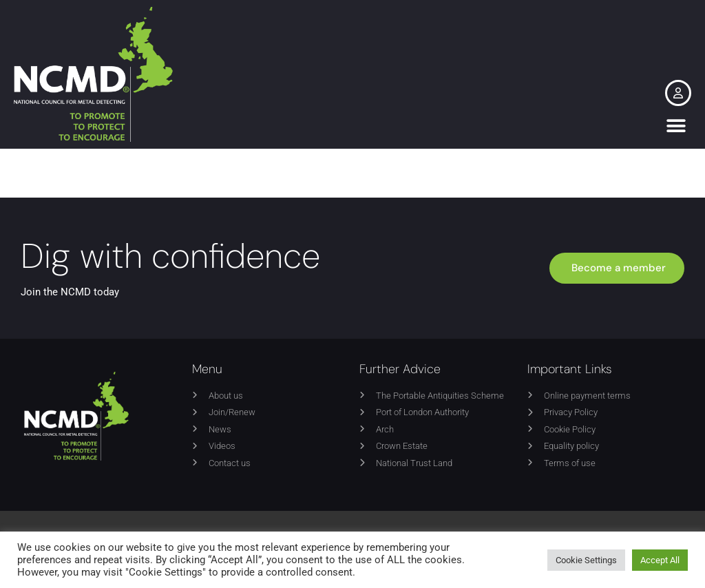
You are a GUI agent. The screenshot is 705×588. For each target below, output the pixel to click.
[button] (676, 126)
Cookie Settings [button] (586, 560)
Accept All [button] (660, 560)
